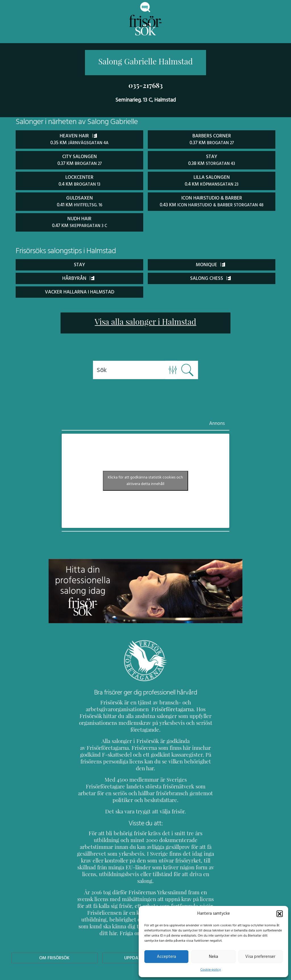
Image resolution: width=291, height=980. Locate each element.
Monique (210, 263)
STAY (79, 263)
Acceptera (166, 956)
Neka (213, 956)
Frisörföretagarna (157, 708)
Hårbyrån (78, 277)
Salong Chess (211, 277)
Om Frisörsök (55, 922)
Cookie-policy (211, 969)
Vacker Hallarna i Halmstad (79, 290)
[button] (280, 913)
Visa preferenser (260, 956)
